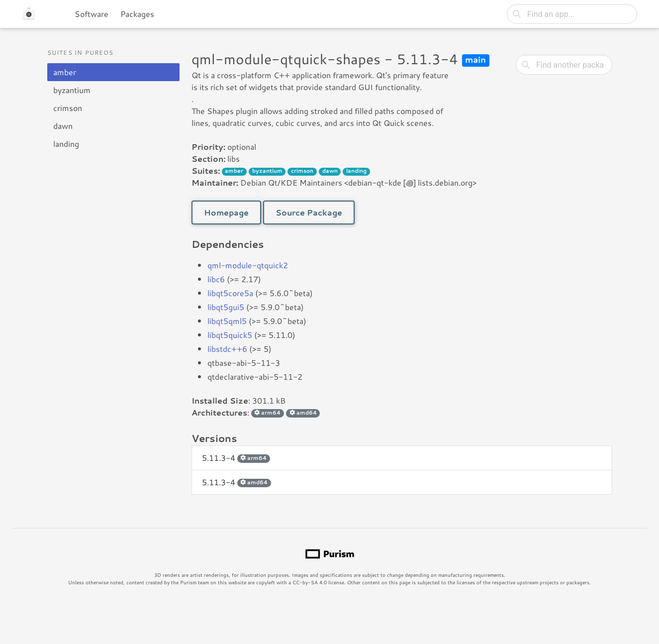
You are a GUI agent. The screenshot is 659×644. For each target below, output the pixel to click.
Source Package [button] (309, 212)
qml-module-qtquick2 (248, 265)
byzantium (72, 90)
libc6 (216, 279)
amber (65, 72)
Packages (137, 14)
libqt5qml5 (227, 321)
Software (92, 14)
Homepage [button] (226, 212)
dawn (63, 126)
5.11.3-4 (236, 458)
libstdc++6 (227, 349)
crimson (68, 108)
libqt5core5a (230, 293)
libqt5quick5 (230, 335)
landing (66, 144)
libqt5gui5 (226, 307)
